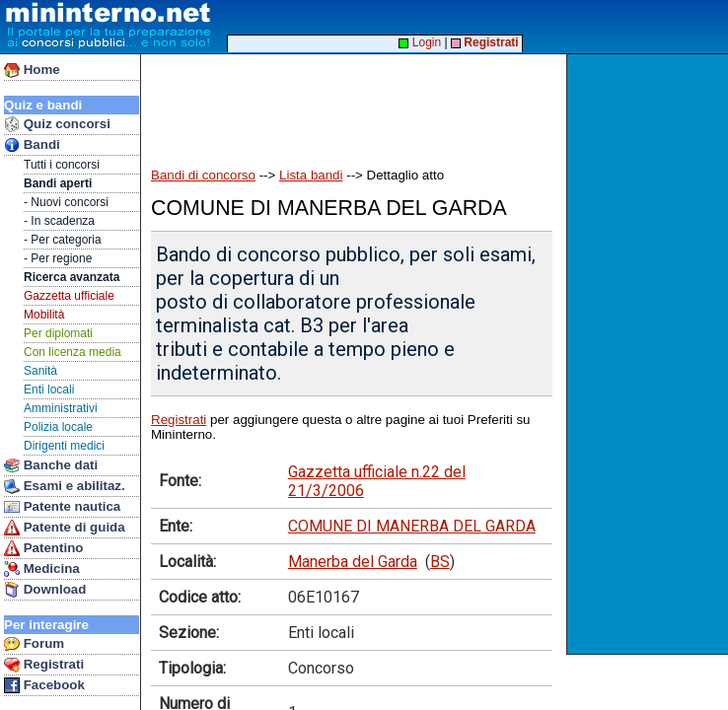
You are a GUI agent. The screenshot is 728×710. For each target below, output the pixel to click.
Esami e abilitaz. (65, 486)
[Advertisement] (650, 354)
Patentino (43, 548)
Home (32, 70)
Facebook (44, 685)
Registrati (44, 665)
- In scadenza (59, 221)
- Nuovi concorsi (66, 202)
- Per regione (58, 258)
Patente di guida (65, 528)
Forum (34, 644)
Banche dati (51, 465)
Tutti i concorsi (62, 165)
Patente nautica (62, 507)
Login (420, 42)
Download (45, 590)
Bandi (32, 145)
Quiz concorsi (57, 124)
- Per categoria (63, 240)
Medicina (42, 569)
